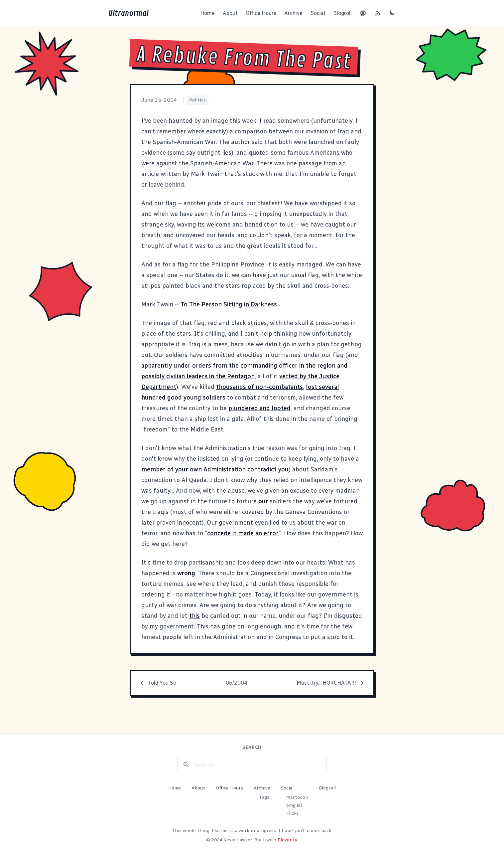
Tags (264, 797)
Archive (293, 13)
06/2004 (237, 683)
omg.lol (294, 805)
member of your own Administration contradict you (215, 469)
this (194, 616)
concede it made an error (243, 533)
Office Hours (261, 13)
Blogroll (342, 13)
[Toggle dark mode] (392, 12)
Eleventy (287, 840)
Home (207, 13)
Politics (197, 100)
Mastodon (297, 797)
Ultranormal (128, 13)
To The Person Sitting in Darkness (229, 304)
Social (318, 13)
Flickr (292, 813)
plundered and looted (259, 408)
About (230, 13)
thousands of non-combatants (259, 387)
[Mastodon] (363, 13)
